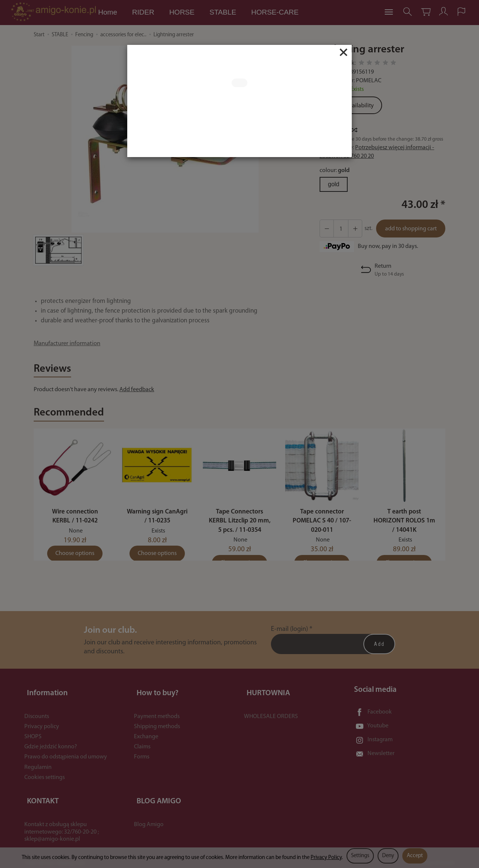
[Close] (344, 52)
